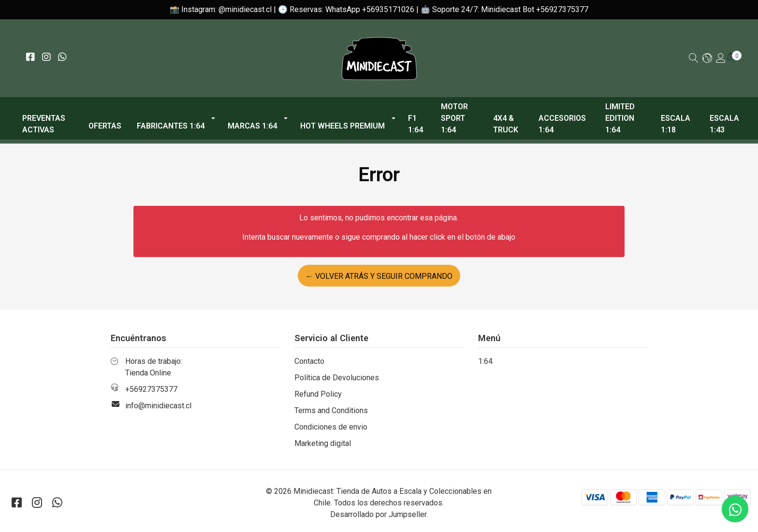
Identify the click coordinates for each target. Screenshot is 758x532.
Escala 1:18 (676, 124)
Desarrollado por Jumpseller (378, 514)
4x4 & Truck (506, 124)
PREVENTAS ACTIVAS (44, 124)
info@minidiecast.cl (158, 406)
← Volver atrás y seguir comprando (379, 276)
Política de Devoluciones (337, 378)
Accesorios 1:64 (562, 124)
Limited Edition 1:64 (620, 118)
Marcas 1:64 (252, 126)
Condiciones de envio (331, 427)
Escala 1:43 (724, 124)
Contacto (309, 361)
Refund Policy (318, 394)
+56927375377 (151, 389)
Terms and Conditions (331, 410)
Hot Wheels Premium (343, 126)
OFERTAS (105, 126)
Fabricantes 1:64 (171, 126)
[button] (707, 59)
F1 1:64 (415, 124)
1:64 (485, 361)
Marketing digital (323, 443)
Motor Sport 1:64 (454, 118)
